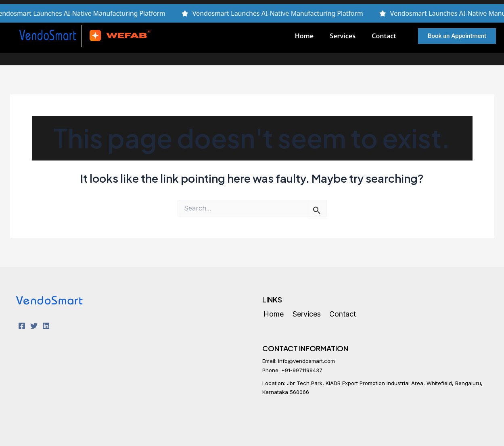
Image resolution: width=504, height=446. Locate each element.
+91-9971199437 (302, 370)
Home (304, 36)
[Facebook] (22, 326)
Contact (384, 36)
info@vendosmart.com (306, 361)
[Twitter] (34, 326)
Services (343, 36)
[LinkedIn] (46, 326)
